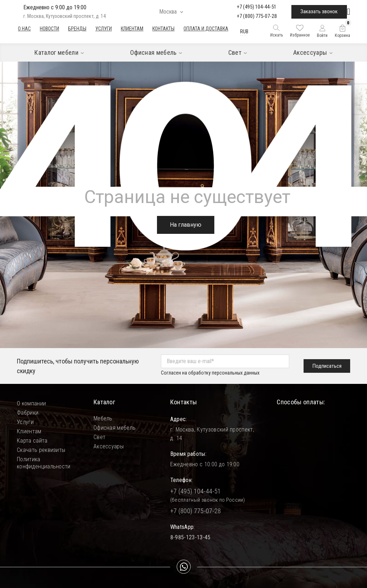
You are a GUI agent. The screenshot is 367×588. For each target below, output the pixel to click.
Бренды (77, 29)
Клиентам (132, 29)
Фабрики (28, 413)
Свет (99, 437)
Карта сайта (32, 441)
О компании (31, 403)
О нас (24, 29)
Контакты (163, 29)
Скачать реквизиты (41, 450)
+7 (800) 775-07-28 (257, 16)
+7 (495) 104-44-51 (257, 7)
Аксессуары (109, 446)
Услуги (104, 29)
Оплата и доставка (206, 29)
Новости (49, 29)
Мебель (103, 418)
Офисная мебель (115, 428)
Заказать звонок (319, 11)
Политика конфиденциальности (44, 459)
